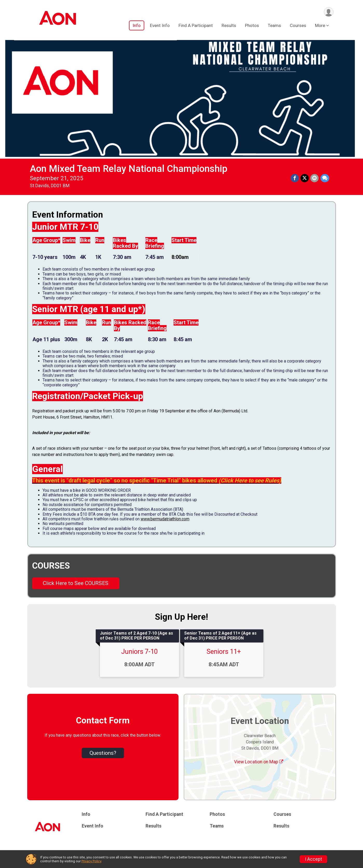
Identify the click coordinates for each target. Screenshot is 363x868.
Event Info (160, 26)
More (320, 26)
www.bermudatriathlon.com (165, 519)
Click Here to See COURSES (76, 583)
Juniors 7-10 (139, 651)
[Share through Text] (325, 178)
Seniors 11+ (224, 651)
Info (137, 26)
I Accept (313, 859)
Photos (252, 26)
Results (229, 26)
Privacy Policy (91, 861)
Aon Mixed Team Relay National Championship (129, 169)
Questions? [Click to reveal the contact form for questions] (103, 753)
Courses (298, 26)
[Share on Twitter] (305, 178)
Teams (274, 26)
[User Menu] (329, 12)
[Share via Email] (315, 178)
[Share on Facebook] (295, 178)
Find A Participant (196, 26)
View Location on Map (259, 762)
